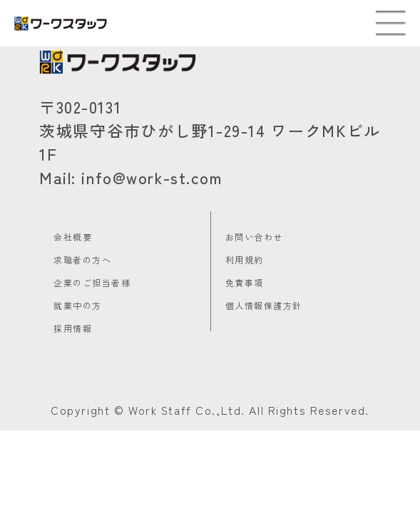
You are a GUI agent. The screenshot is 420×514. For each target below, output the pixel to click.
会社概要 (73, 237)
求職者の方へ (82, 259)
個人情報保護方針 (264, 305)
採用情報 (73, 328)
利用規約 (245, 259)
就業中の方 (78, 305)
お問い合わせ (254, 237)
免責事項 (245, 282)
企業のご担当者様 (92, 282)
